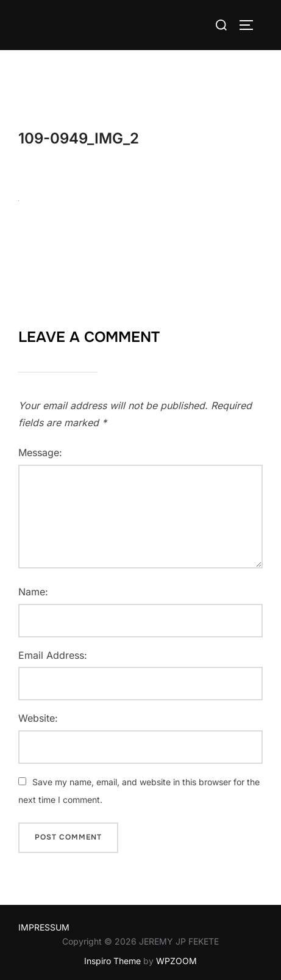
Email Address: (53, 655)
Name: (33, 592)
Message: (40, 452)
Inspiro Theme (112, 961)
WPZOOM (176, 961)
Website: (38, 718)
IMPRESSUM (44, 927)
